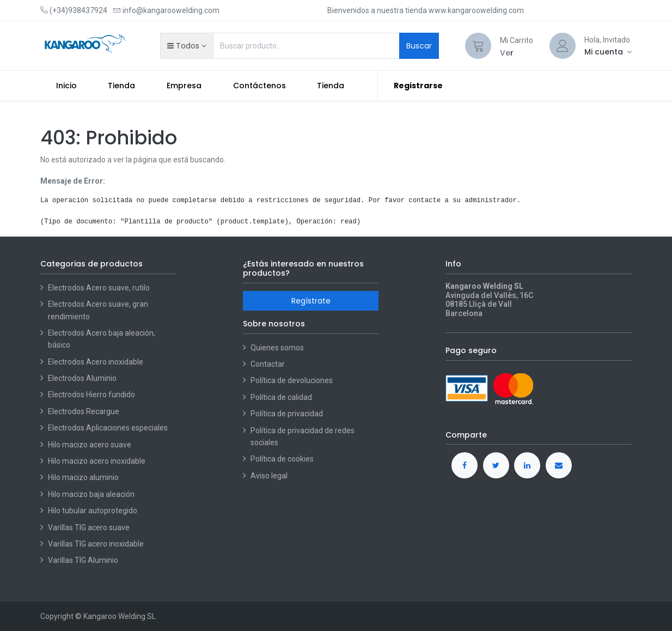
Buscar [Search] (419, 46)
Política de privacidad (287, 414)
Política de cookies (282, 459)
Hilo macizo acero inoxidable (97, 461)
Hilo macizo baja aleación (91, 494)
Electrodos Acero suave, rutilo (99, 288)
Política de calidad (281, 397)
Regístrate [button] (311, 301)
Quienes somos (277, 348)
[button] (187, 46)
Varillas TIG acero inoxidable (96, 544)
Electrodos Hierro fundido (91, 395)
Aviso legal (269, 476)
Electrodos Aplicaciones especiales (108, 428)
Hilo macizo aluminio (83, 477)
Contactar (268, 364)
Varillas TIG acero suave (89, 527)
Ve (505, 53)
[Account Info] (608, 52)
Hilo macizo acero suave (90, 445)
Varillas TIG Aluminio (83, 560)
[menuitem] (66, 86)
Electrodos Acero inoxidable (96, 362)
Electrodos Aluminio (83, 378)
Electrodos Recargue (84, 411)
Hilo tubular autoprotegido (93, 511)
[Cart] (478, 46)
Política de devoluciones (292, 380)
